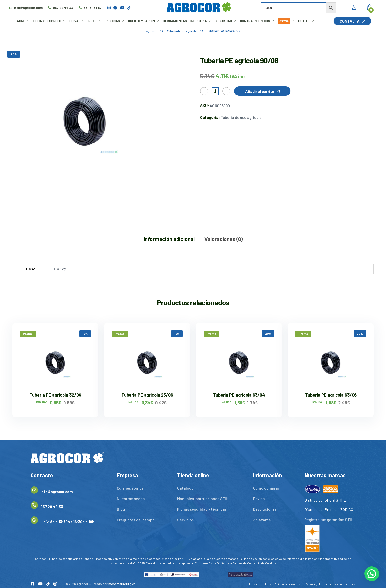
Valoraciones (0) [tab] (224, 239)
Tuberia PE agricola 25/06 (147, 395)
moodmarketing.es (122, 584)
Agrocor (151, 31)
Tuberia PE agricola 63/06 (331, 395)
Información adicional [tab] (169, 239)
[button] (262, 91)
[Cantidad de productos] (215, 91)
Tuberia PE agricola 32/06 (55, 395)
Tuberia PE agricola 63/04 (239, 395)
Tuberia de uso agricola (182, 31)
